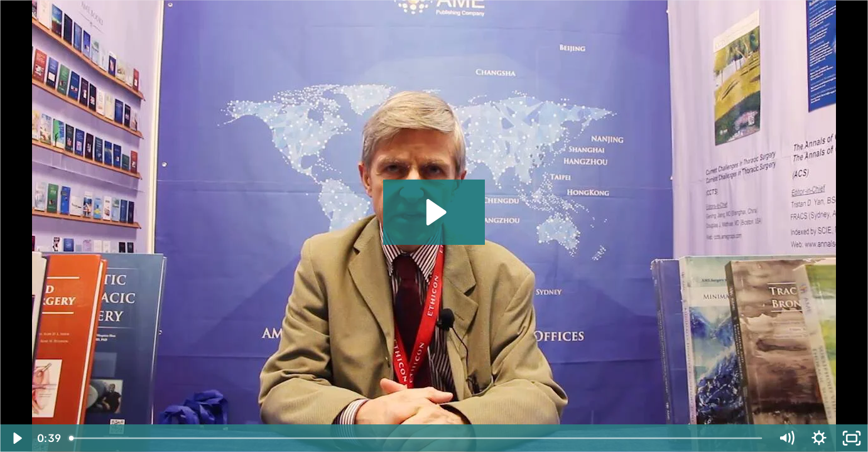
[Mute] (786, 438)
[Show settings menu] (819, 438)
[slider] (416, 438)
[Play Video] (16, 438)
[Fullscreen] (852, 438)
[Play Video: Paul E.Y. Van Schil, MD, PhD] (434, 212)
